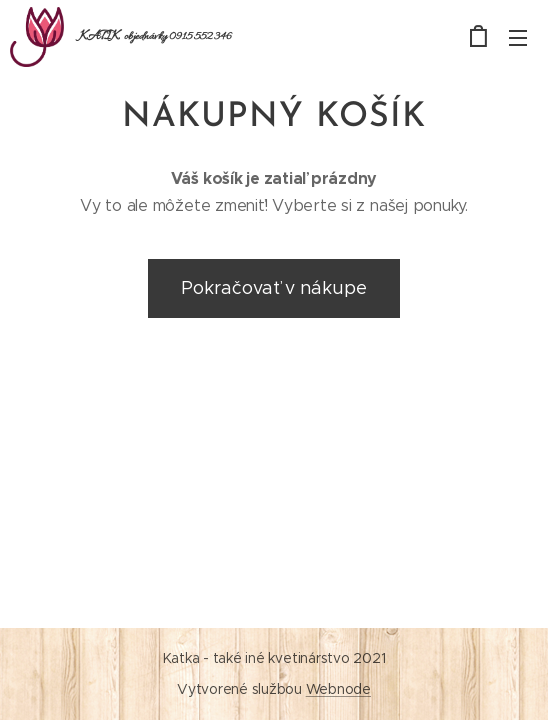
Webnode (338, 689)
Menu (518, 38)
